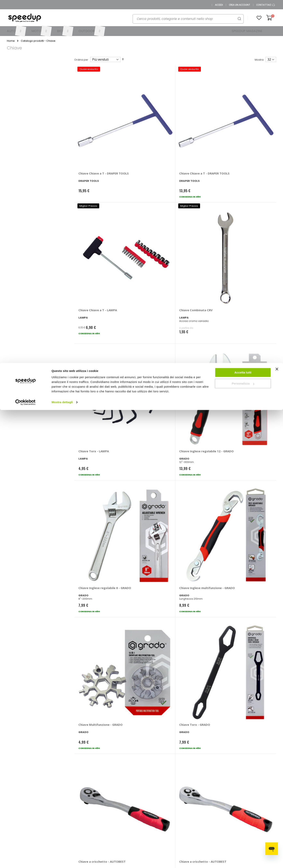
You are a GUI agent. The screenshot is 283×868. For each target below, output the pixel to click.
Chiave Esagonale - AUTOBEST (243, 560)
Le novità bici (184, 815)
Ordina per (81, 60)
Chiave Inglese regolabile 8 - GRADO (198, 215)
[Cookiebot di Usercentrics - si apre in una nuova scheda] (25, 39)
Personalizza (243, 21)
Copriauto (220, 815)
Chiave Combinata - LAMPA (93, 474)
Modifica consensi (50, 841)
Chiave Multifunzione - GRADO (95, 301)
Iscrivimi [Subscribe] (141, 751)
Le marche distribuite (158, 802)
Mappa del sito (48, 822)
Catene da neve (255, 802)
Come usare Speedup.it (122, 809)
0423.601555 (58, 802)
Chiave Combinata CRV (246, 123)
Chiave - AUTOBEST (93, 386)
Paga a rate (115, 828)
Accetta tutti (243, 10)
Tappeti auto (253, 822)
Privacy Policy (47, 828)
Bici (147, 822)
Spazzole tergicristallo (259, 809)
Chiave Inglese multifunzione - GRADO (247, 215)
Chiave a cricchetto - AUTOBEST (195, 301)
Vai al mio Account (88, 802)
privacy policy (165, 741)
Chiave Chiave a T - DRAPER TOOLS (92, 125)
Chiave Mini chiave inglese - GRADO (249, 388)
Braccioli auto (222, 809)
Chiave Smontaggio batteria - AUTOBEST (94, 646)
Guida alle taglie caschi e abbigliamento (191, 823)
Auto (147, 809)
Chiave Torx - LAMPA (94, 213)
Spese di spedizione (120, 815)
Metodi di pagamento (121, 802)
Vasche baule (254, 815)
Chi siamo (45, 809)
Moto (148, 815)
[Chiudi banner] (277, 8)
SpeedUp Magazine (51, 815)
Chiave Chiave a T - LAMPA (193, 125)
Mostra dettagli (62, 39)
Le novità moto (185, 809)
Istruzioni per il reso (119, 822)
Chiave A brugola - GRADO (97, 558)
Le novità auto (185, 802)
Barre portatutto (223, 802)
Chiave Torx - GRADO (144, 300)
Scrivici (80, 815)
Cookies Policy (48, 835)
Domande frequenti (88, 809)
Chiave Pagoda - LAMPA (197, 645)
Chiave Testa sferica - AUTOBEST (195, 388)
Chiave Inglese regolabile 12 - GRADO (147, 215)
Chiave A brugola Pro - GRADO (196, 560)
